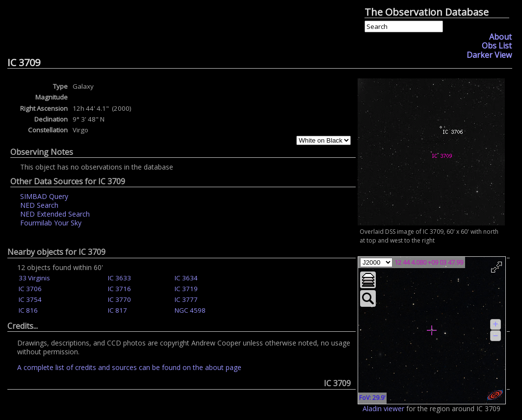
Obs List (497, 46)
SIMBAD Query (44, 196)
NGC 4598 (190, 310)
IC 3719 (186, 289)
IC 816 (28, 310)
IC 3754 (30, 299)
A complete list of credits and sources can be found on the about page (129, 367)
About (500, 37)
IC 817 (117, 310)
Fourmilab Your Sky (51, 223)
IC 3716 (119, 289)
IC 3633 (119, 278)
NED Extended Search (55, 214)
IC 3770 (119, 299)
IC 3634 (186, 278)
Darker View (489, 55)
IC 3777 (186, 299)
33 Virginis (34, 278)
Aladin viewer (383, 408)
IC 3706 (30, 289)
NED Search (39, 205)
